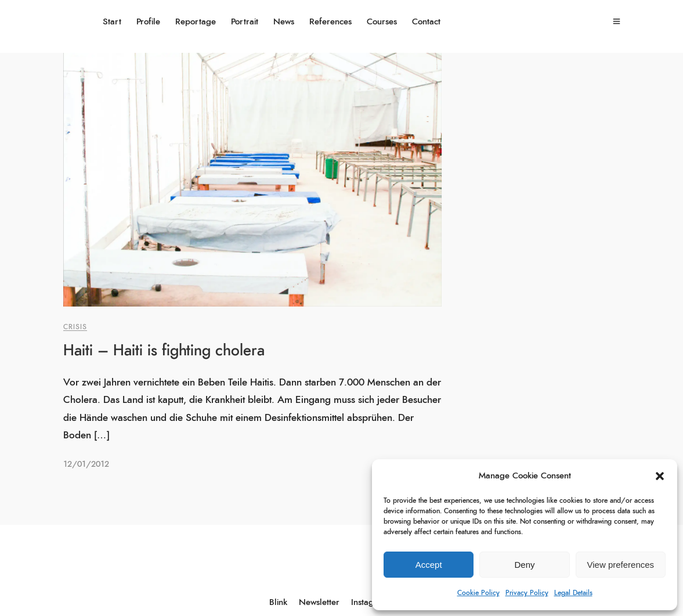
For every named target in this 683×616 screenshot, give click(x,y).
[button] (660, 476)
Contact (426, 22)
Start (112, 22)
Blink (278, 602)
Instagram (370, 602)
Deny (524, 565)
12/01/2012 (86, 464)
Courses (382, 22)
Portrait (245, 22)
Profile (148, 22)
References (330, 22)
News (284, 22)
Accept (429, 565)
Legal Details (573, 593)
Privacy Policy (527, 593)
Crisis (75, 327)
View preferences (621, 565)
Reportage (196, 22)
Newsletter (319, 602)
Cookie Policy (478, 593)
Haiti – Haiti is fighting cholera (164, 351)
